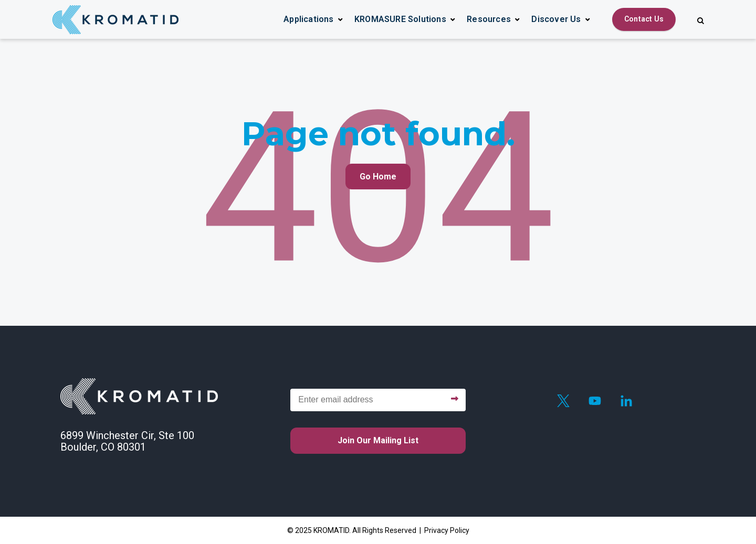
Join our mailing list (378, 440)
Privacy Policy (447, 530)
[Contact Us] (644, 19)
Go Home (378, 177)
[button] (313, 19)
